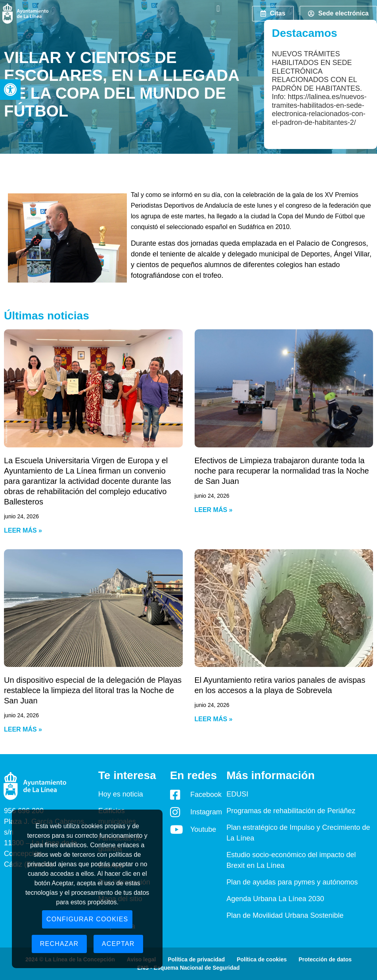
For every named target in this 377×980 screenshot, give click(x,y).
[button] (10, 90)
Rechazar (59, 944)
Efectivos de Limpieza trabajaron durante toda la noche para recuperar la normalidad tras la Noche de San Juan (282, 471)
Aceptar (118, 944)
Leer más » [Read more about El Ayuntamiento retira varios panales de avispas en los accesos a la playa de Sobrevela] (214, 719)
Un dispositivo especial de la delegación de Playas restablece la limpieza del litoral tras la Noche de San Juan (93, 690)
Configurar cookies (87, 919)
